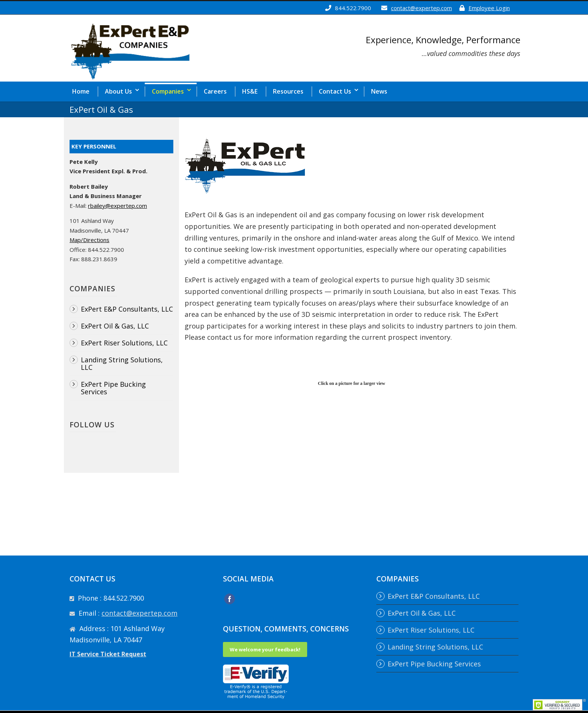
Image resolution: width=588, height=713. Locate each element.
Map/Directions (89, 240)
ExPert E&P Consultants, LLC (127, 309)
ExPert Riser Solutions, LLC (124, 343)
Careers (215, 91)
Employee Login (489, 8)
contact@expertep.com (421, 8)
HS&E (250, 91)
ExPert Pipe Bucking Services (113, 388)
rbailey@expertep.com (117, 206)
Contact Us (335, 91)
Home (81, 91)
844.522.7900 (353, 8)
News (379, 91)
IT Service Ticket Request (108, 654)
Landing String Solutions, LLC (122, 363)
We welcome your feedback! (265, 649)
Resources (288, 91)
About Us (118, 91)
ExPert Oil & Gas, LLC (115, 326)
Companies (168, 91)
